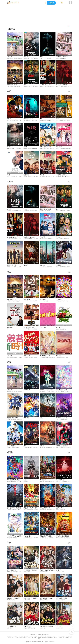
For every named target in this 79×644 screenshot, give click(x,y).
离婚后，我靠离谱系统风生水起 (49, 570)
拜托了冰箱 (27, 299)
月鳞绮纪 (59, 265)
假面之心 (26, 265)
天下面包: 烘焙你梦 (29, 328)
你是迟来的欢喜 (11, 570)
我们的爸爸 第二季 (45, 356)
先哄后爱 (42, 237)
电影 (9, 91)
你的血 (25, 147)
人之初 (42, 175)
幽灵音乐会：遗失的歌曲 (47, 390)
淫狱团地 (10, 57)
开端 (8, 175)
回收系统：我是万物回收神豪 (48, 627)
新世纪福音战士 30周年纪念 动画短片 (17, 508)
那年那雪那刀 (27, 627)
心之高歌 (26, 175)
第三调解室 (43, 299)
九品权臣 (59, 627)
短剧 (9, 543)
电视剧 (10, 182)
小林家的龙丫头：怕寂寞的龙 (15, 536)
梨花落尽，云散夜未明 (13, 599)
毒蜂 (41, 119)
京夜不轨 (59, 570)
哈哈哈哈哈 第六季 (12, 85)
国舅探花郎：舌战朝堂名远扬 (32, 599)
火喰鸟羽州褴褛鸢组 (13, 418)
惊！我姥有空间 (11, 627)
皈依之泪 (10, 147)
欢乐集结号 (59, 299)
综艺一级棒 (43, 328)
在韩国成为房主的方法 (46, 85)
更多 (70, 91)
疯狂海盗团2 (27, 536)
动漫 (9, 362)
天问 (25, 480)
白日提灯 (26, 57)
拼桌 (58, 119)
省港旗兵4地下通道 (62, 175)
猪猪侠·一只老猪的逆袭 (63, 536)
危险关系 (10, 119)
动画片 (10, 453)
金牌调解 (10, 328)
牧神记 (42, 446)
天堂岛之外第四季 (12, 265)
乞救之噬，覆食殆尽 (62, 85)
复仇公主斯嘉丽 (61, 480)
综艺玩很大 (59, 328)
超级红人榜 (27, 356)
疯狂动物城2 (60, 508)
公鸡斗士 (26, 418)
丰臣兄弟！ (59, 237)
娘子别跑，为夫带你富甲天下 (48, 599)
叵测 (25, 85)
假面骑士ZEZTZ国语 (62, 446)
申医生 (42, 57)
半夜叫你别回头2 (28, 119)
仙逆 (41, 418)
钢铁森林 (42, 265)
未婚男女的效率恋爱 (62, 57)
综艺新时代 (10, 356)
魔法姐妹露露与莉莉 (62, 390)
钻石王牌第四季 (11, 446)
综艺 (9, 272)
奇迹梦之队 (43, 480)
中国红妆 (59, 356)
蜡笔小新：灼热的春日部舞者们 (32, 508)
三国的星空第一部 (45, 508)
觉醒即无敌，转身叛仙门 (30, 570)
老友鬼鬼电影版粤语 (45, 147)
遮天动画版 (27, 390)
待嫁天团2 (59, 147)
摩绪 (25, 446)
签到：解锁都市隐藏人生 (63, 599)
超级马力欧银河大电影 (13, 480)
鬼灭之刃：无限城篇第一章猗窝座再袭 (50, 536)
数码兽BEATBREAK (62, 418)
